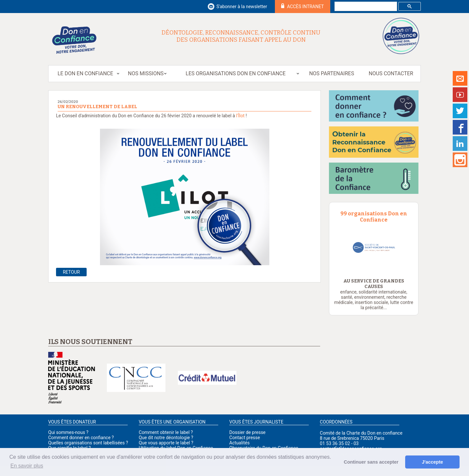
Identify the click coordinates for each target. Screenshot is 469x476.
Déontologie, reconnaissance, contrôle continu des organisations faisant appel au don (241, 36)
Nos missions (146, 73)
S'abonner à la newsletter (242, 7)
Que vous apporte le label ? (166, 443)
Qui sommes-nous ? (68, 432)
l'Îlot (240, 116)
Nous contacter (391, 73)
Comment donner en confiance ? (81, 438)
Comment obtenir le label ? (166, 432)
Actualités (239, 443)
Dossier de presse (247, 432)
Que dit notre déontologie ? (166, 438)
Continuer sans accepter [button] (371, 462)
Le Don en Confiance (85, 73)
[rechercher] (365, 7)
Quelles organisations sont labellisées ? (88, 443)
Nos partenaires (332, 73)
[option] (374, 247)
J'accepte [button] (432, 462)
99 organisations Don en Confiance (374, 217)
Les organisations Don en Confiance (236, 73)
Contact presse (245, 438)
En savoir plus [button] (27, 466)
